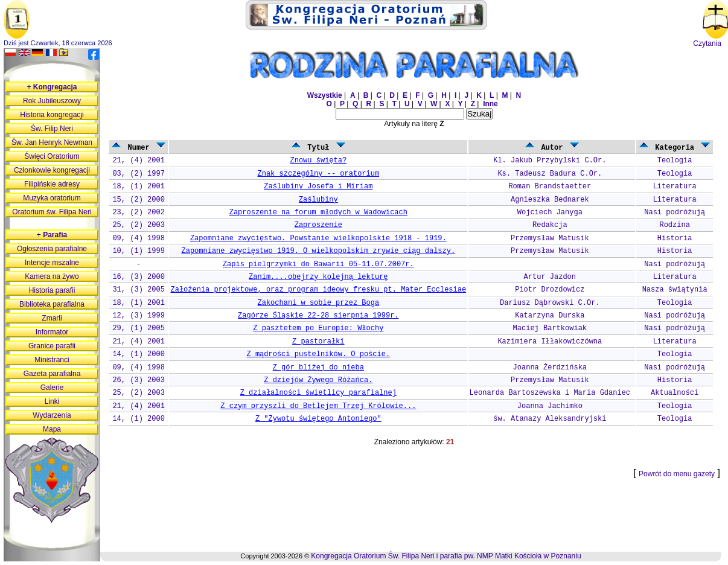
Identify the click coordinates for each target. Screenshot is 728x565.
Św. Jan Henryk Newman (52, 142)
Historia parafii (52, 290)
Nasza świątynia (675, 290)
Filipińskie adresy (52, 184)
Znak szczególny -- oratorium (319, 174)
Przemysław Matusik (550, 238)
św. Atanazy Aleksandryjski (550, 419)
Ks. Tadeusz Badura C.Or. (550, 174)
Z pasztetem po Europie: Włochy (318, 328)
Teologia (675, 161)
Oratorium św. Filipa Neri (52, 212)
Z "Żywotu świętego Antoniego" (318, 419)
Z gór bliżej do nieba (318, 368)
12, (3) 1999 (138, 316)
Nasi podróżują (675, 212)
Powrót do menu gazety (677, 474)
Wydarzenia (52, 415)
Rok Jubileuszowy (52, 101)
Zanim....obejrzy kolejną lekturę (318, 277)
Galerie (52, 388)
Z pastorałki (318, 342)
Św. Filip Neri (52, 129)
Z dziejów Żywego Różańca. (318, 380)
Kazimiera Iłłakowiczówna (550, 342)
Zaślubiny (318, 200)
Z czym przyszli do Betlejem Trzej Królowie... (318, 406)
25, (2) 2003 (138, 225)
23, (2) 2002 (138, 212)
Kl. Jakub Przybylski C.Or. (550, 161)
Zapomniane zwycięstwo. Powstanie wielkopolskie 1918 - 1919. (318, 238)
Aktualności (675, 393)
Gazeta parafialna (52, 374)
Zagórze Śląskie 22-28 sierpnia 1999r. (318, 316)
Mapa (52, 429)
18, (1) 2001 (138, 187)
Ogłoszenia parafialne (52, 249)
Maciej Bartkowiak (550, 328)
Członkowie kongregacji (52, 170)
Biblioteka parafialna (52, 304)
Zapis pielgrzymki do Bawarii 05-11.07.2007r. (318, 264)
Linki (52, 401)
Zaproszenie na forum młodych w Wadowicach (318, 212)
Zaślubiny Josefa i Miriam (318, 187)
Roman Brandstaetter (550, 187)
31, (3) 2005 (138, 290)
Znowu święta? (319, 161)
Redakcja (550, 225)
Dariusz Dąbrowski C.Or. (550, 303)
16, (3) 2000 (138, 277)
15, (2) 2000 (138, 200)
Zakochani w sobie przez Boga (319, 303)
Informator (52, 332)
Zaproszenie (318, 225)
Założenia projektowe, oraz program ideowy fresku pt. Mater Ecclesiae (318, 290)
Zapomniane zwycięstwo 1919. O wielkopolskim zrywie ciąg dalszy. (318, 251)
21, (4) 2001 (138, 161)
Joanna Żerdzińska (550, 368)
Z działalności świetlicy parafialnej (318, 393)
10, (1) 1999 (138, 251)
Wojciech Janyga (550, 212)
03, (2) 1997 (138, 174)
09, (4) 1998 (138, 238)
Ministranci (52, 360)
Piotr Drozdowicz (550, 290)
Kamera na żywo (52, 276)
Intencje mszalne (52, 263)
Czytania (707, 43)
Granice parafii (52, 346)
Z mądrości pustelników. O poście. (319, 354)
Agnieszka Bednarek (550, 200)
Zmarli (52, 318)
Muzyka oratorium (52, 198)
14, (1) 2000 (138, 354)
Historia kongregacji (52, 115)
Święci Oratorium (52, 156)
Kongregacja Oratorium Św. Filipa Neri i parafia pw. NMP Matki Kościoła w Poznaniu (446, 556)
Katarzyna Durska (550, 316)
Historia (675, 238)
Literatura (675, 187)
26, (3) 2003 (138, 380)
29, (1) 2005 (138, 328)
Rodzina (674, 225)
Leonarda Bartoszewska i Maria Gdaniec (550, 393)
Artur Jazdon (550, 277)
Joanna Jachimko (550, 406)
